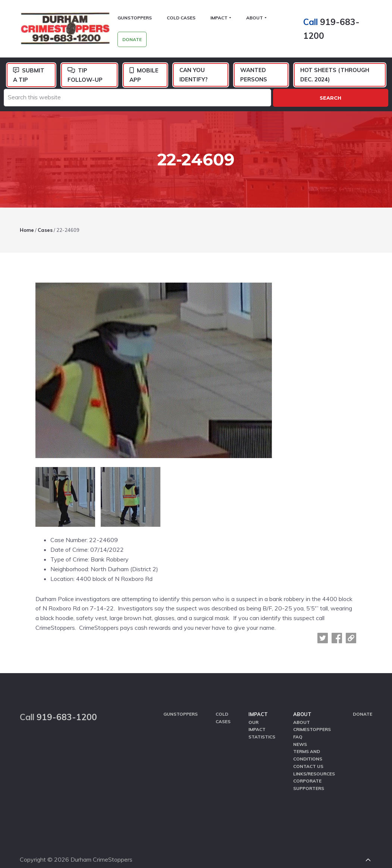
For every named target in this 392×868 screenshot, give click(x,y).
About (302, 701)
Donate (363, 701)
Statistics (262, 723)
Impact (258, 701)
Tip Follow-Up (85, 76)
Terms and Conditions (308, 741)
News (300, 730)
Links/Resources (314, 760)
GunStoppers (181, 701)
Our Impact (257, 712)
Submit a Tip (29, 76)
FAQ (298, 723)
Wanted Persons (254, 75)
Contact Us (308, 752)
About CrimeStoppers (312, 712)
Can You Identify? (194, 75)
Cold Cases (223, 704)
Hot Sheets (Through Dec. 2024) (335, 75)
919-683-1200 (67, 704)
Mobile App (144, 76)
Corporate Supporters (309, 770)
